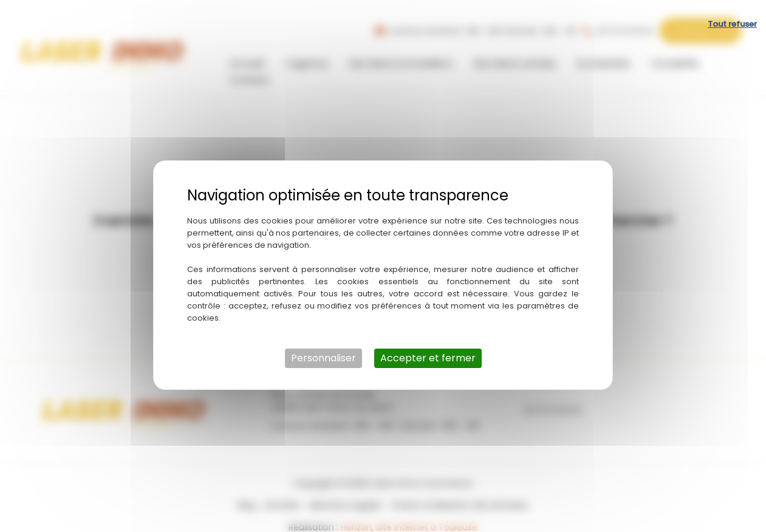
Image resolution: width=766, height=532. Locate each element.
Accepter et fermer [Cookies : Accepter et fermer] (428, 349)
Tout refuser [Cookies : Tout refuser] (732, 15)
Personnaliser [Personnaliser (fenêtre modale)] (323, 349)
